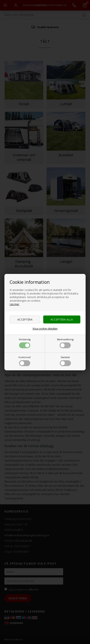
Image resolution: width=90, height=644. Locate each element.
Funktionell (25, 361)
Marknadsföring (65, 343)
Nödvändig (25, 343)
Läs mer (14, 304)
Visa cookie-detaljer (45, 329)
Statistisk (65, 361)
